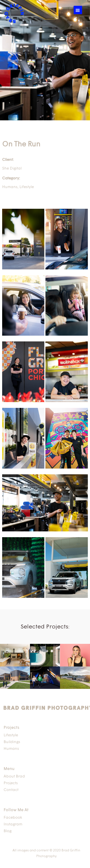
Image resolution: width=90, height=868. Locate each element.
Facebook (13, 818)
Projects (11, 783)
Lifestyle (27, 187)
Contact (11, 790)
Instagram (13, 824)
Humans (10, 187)
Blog (8, 831)
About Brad (14, 777)
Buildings (12, 742)
